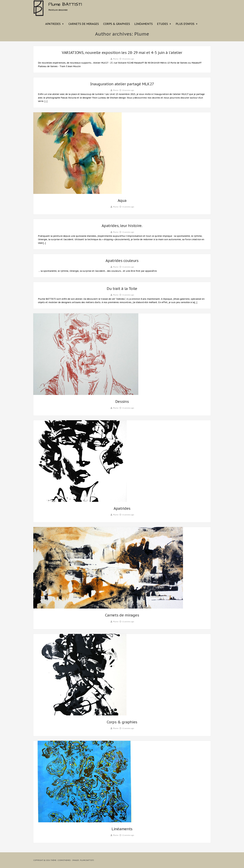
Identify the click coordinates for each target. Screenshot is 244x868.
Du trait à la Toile (122, 289)
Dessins (122, 402)
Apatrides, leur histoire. (122, 226)
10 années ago (127, 59)
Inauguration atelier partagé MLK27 (122, 84)
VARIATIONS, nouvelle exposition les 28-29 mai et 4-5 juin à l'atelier (122, 53)
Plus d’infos (187, 24)
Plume (114, 59)
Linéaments (143, 24)
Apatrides (54, 24)
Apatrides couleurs (122, 261)
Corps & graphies (117, 24)
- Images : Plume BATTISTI (83, 860)
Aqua (122, 200)
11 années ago (127, 207)
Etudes (164, 24)
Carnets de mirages (84, 24)
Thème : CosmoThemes (61, 860)
